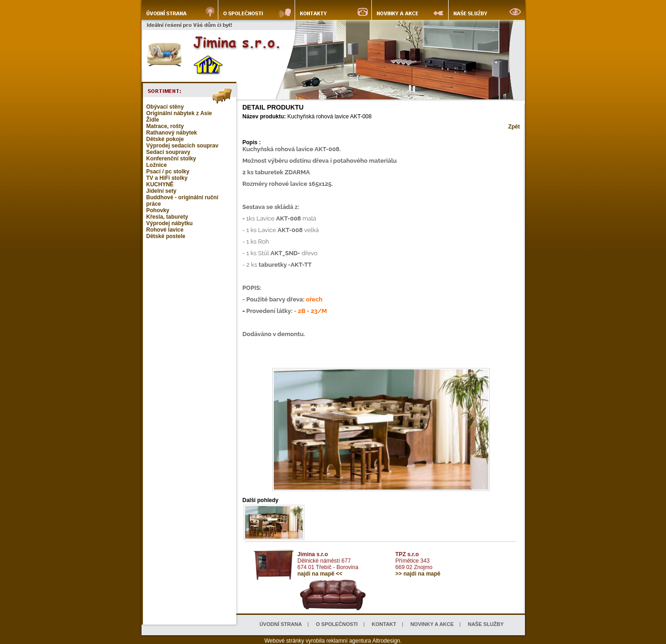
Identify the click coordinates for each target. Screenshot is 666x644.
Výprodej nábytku (170, 223)
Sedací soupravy (168, 152)
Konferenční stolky (171, 159)
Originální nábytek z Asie (179, 113)
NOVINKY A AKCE (432, 624)
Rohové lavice (165, 230)
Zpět (514, 127)
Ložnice (157, 165)
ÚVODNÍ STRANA (281, 624)
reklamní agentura (349, 641)
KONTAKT (384, 624)
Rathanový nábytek (172, 133)
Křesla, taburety (167, 217)
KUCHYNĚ (160, 184)
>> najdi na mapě (418, 574)
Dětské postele (166, 236)
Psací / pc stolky (168, 172)
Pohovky (158, 210)
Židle (153, 120)
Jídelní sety (161, 191)
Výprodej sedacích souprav (182, 146)
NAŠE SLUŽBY (486, 624)
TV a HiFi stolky (167, 178)
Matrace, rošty (165, 126)
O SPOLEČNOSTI (337, 624)
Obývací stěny (165, 107)
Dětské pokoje (165, 139)
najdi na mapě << (320, 574)
